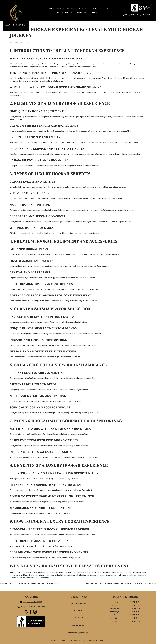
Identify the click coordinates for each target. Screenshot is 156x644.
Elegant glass (15, 277)
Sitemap (102, 641)
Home (51, 9)
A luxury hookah (17, 572)
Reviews (83, 9)
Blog (93, 9)
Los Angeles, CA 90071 (31, 602)
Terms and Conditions (87, 13)
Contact (104, 9)
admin (12, 42)
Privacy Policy (65, 13)
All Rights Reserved (88, 641)
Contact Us (78, 618)
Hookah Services (66, 9)
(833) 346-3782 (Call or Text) (31, 607)
